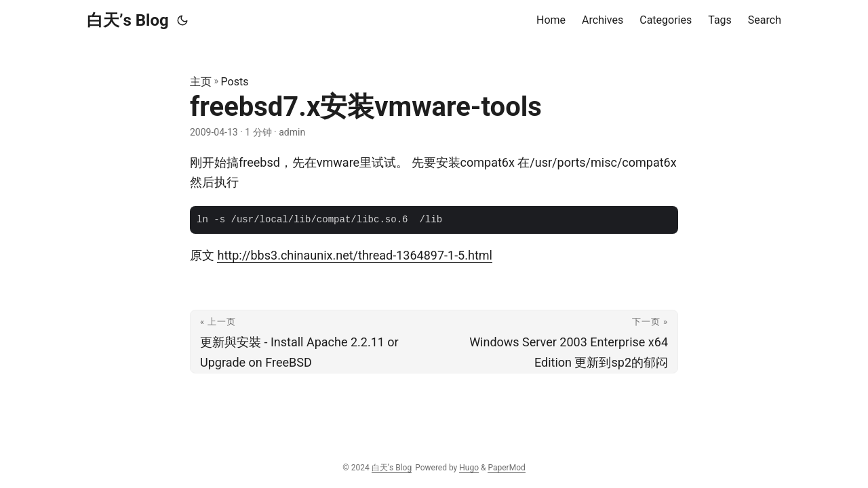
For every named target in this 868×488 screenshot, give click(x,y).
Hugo (469, 468)
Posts (235, 82)
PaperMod (506, 468)
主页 (201, 82)
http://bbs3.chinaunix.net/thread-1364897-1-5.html (354, 255)
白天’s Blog (128, 20)
